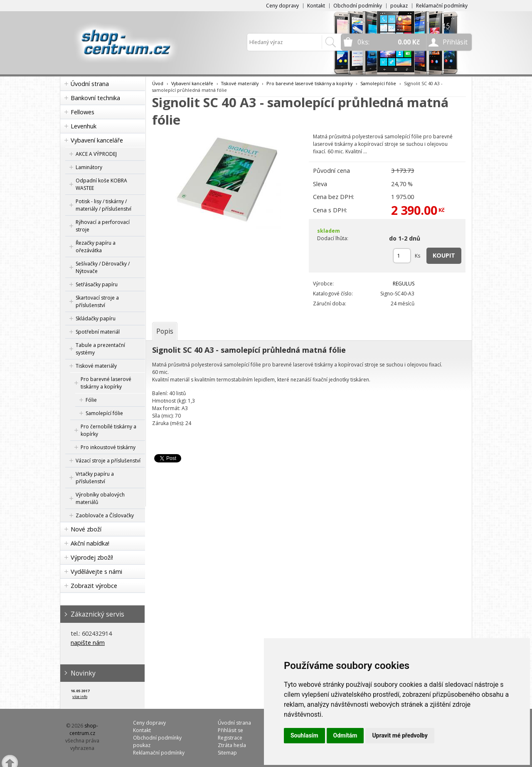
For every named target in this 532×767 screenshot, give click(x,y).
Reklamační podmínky (442, 6)
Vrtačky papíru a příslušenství (95, 478)
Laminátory (89, 167)
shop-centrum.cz (84, 729)
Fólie (91, 400)
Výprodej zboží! (92, 557)
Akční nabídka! (90, 543)
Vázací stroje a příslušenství (108, 461)
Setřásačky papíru (97, 284)
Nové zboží (86, 529)
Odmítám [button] (345, 735)
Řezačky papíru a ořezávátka (96, 247)
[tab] (165, 331)
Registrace (230, 738)
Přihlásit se (230, 730)
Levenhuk (84, 126)
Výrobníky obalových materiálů (100, 498)
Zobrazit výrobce (94, 586)
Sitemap (227, 753)
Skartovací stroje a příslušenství (97, 301)
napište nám (88, 643)
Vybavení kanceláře (97, 140)
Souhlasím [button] (304, 735)
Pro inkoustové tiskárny (108, 447)
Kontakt (316, 6)
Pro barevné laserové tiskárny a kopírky (106, 383)
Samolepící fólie (104, 413)
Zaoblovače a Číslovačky (105, 515)
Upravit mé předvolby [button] (400, 735)
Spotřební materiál (98, 332)
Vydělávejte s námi (96, 572)
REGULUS (404, 284)
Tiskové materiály (96, 366)
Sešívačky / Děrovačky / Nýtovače (103, 267)
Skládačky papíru (96, 318)
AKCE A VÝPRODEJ (96, 154)
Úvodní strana (90, 84)
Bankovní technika (95, 98)
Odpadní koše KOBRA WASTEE (101, 184)
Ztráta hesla (232, 745)
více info (80, 697)
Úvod (158, 83)
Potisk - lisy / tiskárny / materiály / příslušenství (103, 205)
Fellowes (83, 112)
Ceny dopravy (282, 6)
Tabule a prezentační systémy (100, 349)
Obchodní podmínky (358, 6)
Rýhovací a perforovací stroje (103, 226)
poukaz (399, 6)
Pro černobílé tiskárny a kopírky (108, 430)
